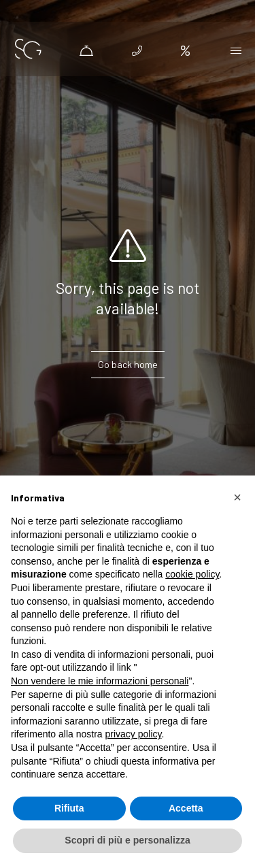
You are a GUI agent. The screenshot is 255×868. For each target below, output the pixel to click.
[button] (237, 497)
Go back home (128, 364)
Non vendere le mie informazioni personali (100, 681)
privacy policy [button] (134, 734)
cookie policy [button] (192, 574)
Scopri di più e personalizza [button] (127, 840)
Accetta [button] (186, 808)
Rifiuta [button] (69, 808)
